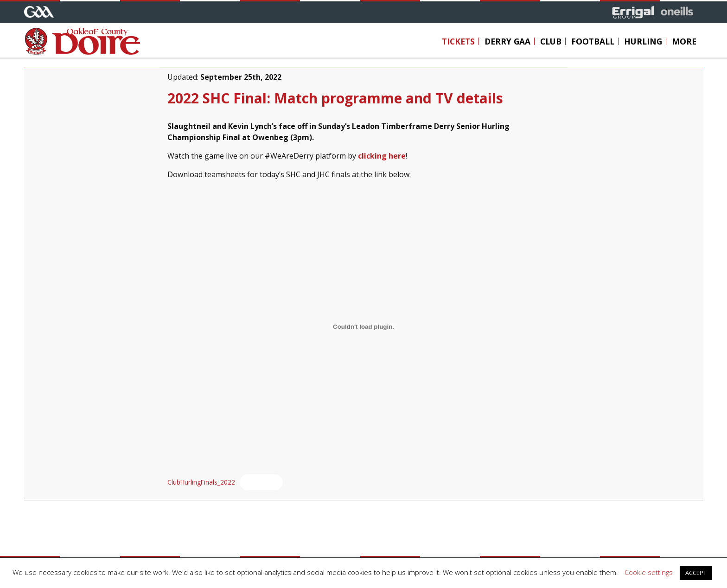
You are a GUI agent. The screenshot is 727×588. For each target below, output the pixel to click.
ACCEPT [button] (696, 573)
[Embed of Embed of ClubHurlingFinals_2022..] (364, 326)
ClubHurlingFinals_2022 (201, 481)
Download (261, 481)
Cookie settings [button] (649, 572)
